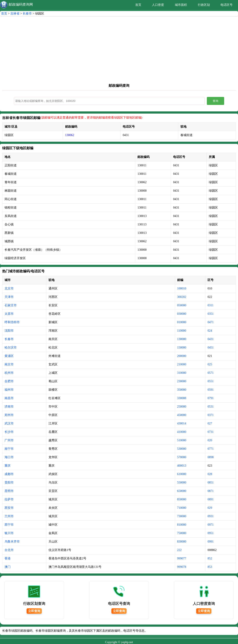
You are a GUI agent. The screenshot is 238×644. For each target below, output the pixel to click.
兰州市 (9, 516)
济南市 (9, 407)
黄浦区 (9, 356)
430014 (182, 423)
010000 (182, 322)
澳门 (8, 567)
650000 (182, 491)
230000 (182, 381)
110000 (182, 331)
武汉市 (9, 423)
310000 (182, 373)
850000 (182, 499)
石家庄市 (11, 305)
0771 (211, 449)
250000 (182, 407)
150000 (182, 348)
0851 (211, 483)
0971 (211, 525)
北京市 (9, 288)
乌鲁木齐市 (12, 542)
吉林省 (15, 14)
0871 (211, 491)
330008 (182, 398)
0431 (211, 339)
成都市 (9, 474)
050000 (182, 305)
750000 (182, 533)
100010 (182, 288)
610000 (182, 474)
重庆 (8, 466)
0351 (211, 314)
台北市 (9, 550)
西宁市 (9, 525)
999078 (182, 567)
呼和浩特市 (12, 322)
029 (210, 508)
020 (210, 440)
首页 (138, 5)
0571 (211, 373)
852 (210, 558)
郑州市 (9, 415)
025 (210, 364)
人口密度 (158, 5)
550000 (182, 483)
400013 (182, 466)
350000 (182, 390)
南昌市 (9, 398)
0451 (211, 348)
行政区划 (204, 5)
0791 (211, 398)
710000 (182, 508)
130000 (182, 339)
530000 (182, 449)
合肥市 (9, 381)
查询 (215, 101)
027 (210, 423)
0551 (211, 381)
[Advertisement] (119, 51)
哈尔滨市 (11, 348)
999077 (182, 558)
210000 (182, 364)
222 (179, 550)
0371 (211, 415)
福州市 (9, 390)
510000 (182, 440)
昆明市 (9, 491)
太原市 (9, 314)
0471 (211, 322)
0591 (211, 390)
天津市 (9, 297)
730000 (182, 516)
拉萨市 (9, 499)
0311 (210, 305)
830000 (182, 542)
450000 (182, 415)
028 (210, 474)
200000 (182, 356)
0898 (211, 457)
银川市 (9, 533)
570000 (182, 457)
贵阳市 (9, 483)
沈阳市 (9, 331)
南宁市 (9, 449)
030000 (182, 314)
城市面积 (181, 5)
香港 (8, 558)
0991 (211, 542)
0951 (211, 533)
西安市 (9, 508)
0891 (211, 499)
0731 (211, 432)
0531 (211, 407)
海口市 (9, 457)
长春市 (27, 14)
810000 (182, 525)
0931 (211, 516)
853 (210, 567)
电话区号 (227, 5)
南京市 (9, 364)
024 (210, 331)
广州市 (9, 440)
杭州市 (9, 373)
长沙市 (9, 432)
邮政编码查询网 (21, 4)
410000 (182, 432)
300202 (182, 297)
